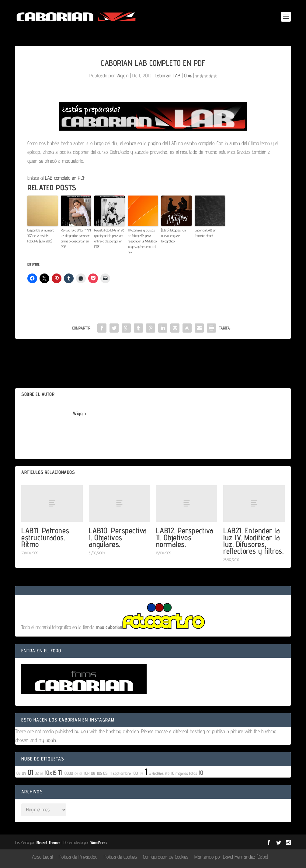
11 (60, 772)
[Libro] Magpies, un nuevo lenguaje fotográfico (173, 236)
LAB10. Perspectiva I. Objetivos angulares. (118, 537)
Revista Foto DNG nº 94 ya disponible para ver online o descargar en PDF (76, 238)
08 (93, 773)
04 (76, 774)
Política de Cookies (120, 857)
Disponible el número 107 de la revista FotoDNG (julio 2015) (41, 236)
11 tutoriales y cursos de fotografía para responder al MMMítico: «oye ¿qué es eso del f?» (143, 241)
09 (24, 773)
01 (30, 772)
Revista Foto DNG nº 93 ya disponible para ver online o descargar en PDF (109, 238)
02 (37, 773)
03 (42, 774)
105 (18, 773)
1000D (68, 773)
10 (201, 773)
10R (87, 773)
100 (135, 773)
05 (81, 774)
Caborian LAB (168, 76)
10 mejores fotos (184, 773)
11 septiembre (120, 773)
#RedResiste (159, 773)
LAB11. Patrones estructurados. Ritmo (45, 537)
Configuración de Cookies (166, 857)
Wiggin (123, 76)
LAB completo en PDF (65, 178)
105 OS (102, 773)
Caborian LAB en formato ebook (205, 233)
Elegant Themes (49, 842)
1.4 (141, 773)
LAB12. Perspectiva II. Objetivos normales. (185, 537)
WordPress (99, 842)
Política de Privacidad (78, 857)
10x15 (51, 773)
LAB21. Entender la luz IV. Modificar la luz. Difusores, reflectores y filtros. (253, 541)
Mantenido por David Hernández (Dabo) (231, 857)
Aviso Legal (42, 857)
